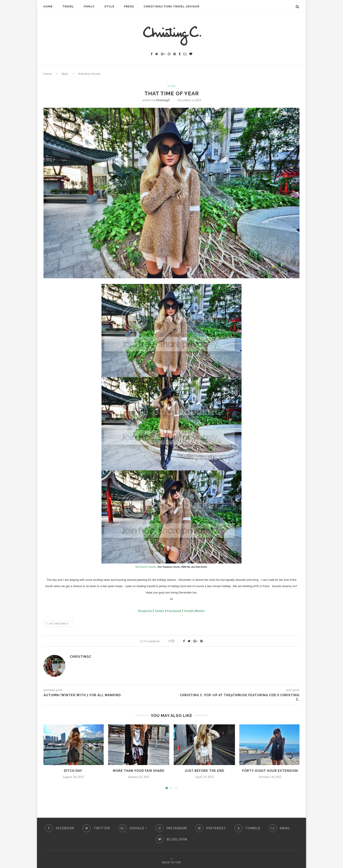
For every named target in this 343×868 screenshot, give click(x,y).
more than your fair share (139, 771)
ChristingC (163, 100)
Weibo (200, 611)
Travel (68, 7)
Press (129, 7)
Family (89, 7)
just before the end (204, 771)
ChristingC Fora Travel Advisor (171, 7)
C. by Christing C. (58, 624)
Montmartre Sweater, (146, 567)
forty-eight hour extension (270, 771)
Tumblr (189, 611)
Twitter (160, 611)
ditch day (73, 771)
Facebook (174, 611)
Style (109, 7)
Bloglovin (145, 611)
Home (48, 7)
